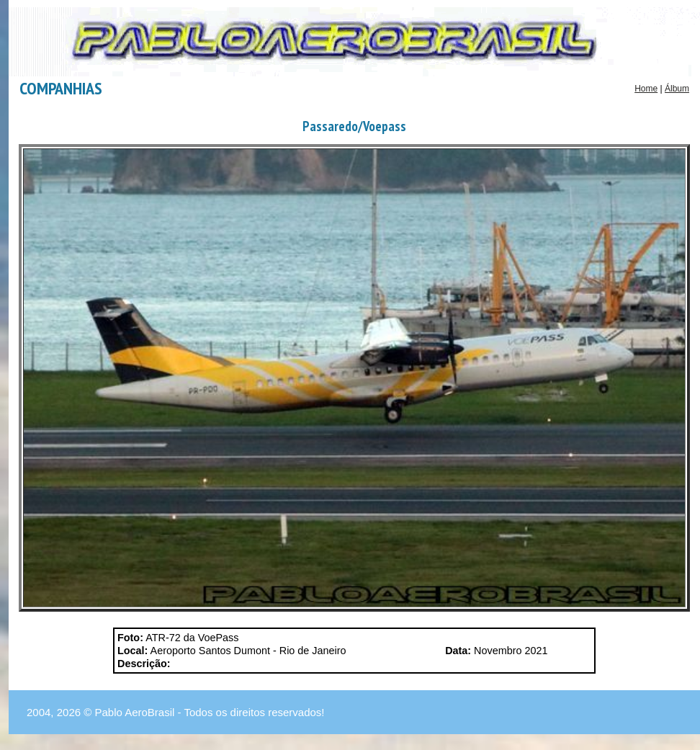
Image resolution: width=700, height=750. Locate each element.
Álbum (677, 89)
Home (646, 89)
